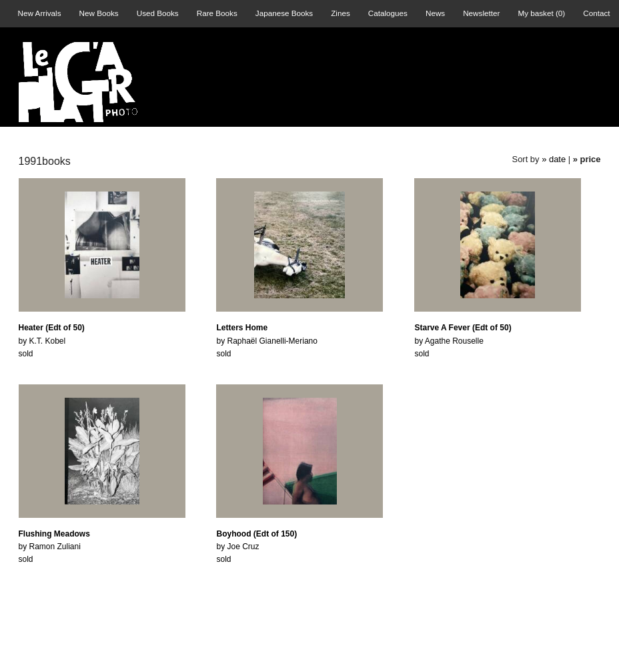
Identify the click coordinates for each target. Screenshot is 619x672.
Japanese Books (284, 13)
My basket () (541, 13)
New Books (99, 13)
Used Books (158, 13)
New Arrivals (40, 13)
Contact (596, 13)
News (435, 13)
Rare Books (217, 13)
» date (554, 159)
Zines (341, 13)
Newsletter (481, 13)
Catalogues (388, 13)
